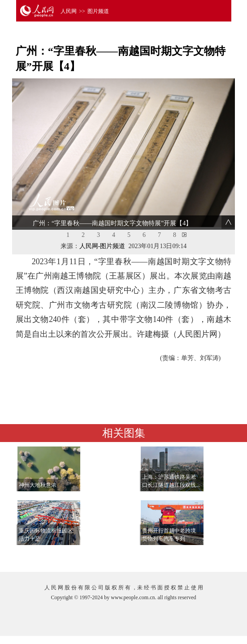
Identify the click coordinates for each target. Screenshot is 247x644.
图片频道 (98, 11)
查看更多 (207, 556)
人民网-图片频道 (102, 246)
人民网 (69, 11)
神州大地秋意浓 (38, 485)
